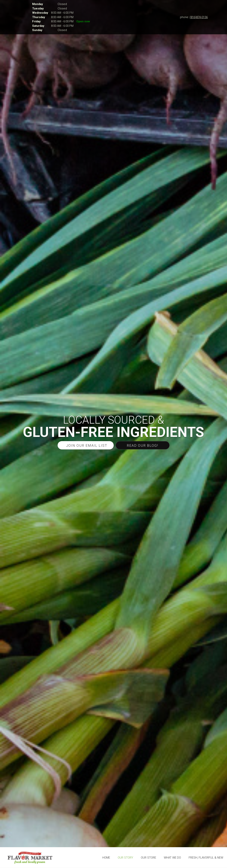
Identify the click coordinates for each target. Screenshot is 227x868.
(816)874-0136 (199, 17)
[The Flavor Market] (30, 857)
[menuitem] (106, 858)
